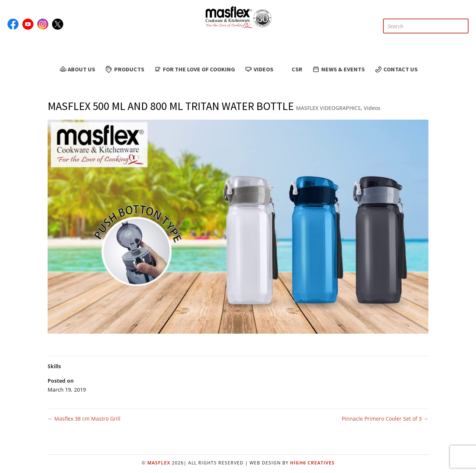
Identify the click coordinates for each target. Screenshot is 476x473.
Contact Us (396, 69)
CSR (292, 69)
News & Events (338, 69)
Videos (259, 69)
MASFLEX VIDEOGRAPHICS (328, 108)
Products (124, 69)
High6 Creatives (312, 463)
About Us (77, 69)
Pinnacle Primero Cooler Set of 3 (385, 419)
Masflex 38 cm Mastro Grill (84, 419)
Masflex (159, 463)
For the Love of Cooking (194, 69)
